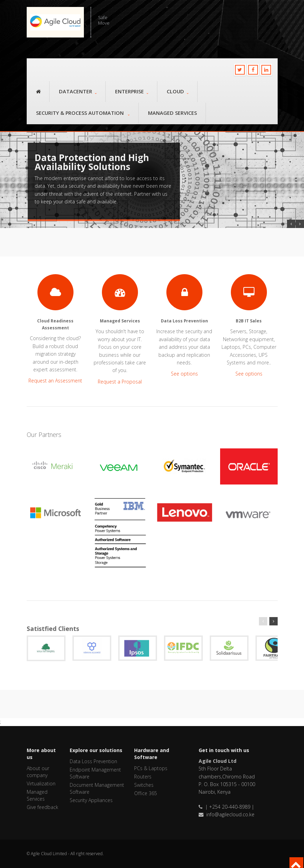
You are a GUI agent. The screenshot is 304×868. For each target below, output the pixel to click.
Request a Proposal (120, 382)
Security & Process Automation (83, 113)
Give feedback (42, 807)
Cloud (178, 91)
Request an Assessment (55, 381)
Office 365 (146, 793)
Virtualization (41, 783)
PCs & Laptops (151, 768)
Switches (144, 785)
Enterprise (132, 91)
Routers (143, 777)
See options (184, 374)
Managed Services (172, 113)
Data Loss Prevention (93, 761)
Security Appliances (91, 800)
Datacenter (78, 91)
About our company (38, 772)
